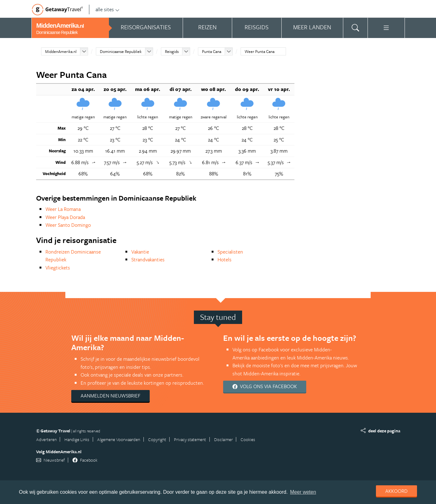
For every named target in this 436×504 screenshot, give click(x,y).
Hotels (225, 259)
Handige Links (77, 439)
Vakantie (140, 252)
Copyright (157, 439)
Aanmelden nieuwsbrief (110, 396)
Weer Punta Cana (260, 51)
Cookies (248, 439)
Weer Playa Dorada (65, 217)
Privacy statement (190, 439)
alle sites (108, 9)
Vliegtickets (58, 268)
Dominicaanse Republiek (121, 51)
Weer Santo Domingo (68, 225)
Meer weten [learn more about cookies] (303, 492)
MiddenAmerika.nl (61, 51)
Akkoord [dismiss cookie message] (396, 491)
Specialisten (230, 252)
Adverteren (46, 439)
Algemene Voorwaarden (119, 439)
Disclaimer (223, 439)
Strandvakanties (148, 259)
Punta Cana (212, 51)
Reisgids (172, 51)
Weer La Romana (63, 209)
